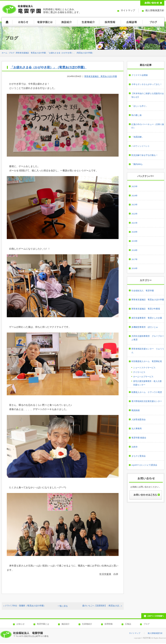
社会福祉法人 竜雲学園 (143, 291)
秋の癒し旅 (137, 115)
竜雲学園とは (43, 624)
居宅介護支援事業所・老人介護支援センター (147, 383)
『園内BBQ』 (138, 164)
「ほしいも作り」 (140, 106)
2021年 (134, 223)
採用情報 (109, 624)
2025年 (134, 186)
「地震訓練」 (138, 137)
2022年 (134, 214)
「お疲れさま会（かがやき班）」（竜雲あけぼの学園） (71, 53)
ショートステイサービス (144, 368)
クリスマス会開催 (140, 75)
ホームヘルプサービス (143, 377)
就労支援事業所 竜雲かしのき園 (147, 318)
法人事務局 (137, 429)
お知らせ (20, 624)
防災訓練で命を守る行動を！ (145, 155)
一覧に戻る (63, 606)
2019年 (134, 241)
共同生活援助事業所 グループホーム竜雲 (148, 338)
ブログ (12, 53)
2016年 (134, 268)
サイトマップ (128, 10)
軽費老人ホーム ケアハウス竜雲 (147, 392)
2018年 (134, 250)
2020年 (134, 232)
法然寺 (134, 447)
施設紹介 (66, 624)
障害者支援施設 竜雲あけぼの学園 (31, 53)
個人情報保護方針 (155, 10)
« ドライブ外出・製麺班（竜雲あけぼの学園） (24, 606)
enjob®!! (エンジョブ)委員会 (144, 465)
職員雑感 (136, 410)
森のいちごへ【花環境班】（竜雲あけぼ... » (102, 606)
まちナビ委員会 (139, 456)
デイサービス (139, 372)
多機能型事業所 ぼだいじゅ (145, 327)
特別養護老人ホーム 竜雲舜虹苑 (147, 361)
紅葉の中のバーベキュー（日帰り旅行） (148, 126)
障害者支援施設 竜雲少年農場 (146, 309)
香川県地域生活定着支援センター (147, 401)
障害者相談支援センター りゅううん (148, 351)
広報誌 (128, 624)
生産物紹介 (87, 624)
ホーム (4, 53)
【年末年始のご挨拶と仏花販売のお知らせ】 (148, 95)
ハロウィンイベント (141, 146)
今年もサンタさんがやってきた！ (147, 84)
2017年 (134, 259)
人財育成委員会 (139, 420)
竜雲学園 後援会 (139, 438)
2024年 (134, 196)
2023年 (134, 205)
